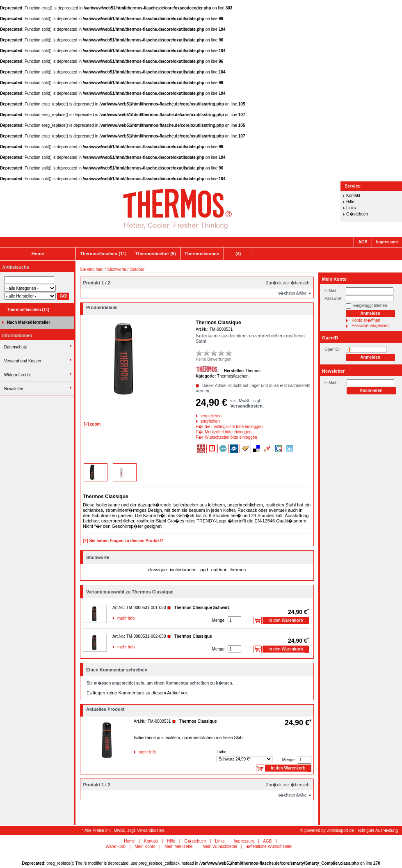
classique (158, 570)
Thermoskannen (202, 254)
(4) (238, 254)
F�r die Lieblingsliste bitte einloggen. (196, 427)
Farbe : (223, 752)
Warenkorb (115, 846)
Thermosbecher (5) (156, 254)
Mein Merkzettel (179, 846)
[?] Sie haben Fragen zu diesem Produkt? (123, 541)
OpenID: (332, 349)
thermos (238, 570)
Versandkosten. (247, 406)
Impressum (387, 242)
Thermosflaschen (233, 376)
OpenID (330, 338)
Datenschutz (16, 347)
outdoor (219, 570)
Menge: (219, 620)
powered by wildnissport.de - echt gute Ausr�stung (351, 830)
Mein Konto (334, 279)
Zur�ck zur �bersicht (288, 283)
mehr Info (118, 618)
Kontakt (353, 196)
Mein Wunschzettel (220, 846)
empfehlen (201, 421)
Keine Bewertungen (214, 359)
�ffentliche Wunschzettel (269, 846)
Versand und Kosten (23, 361)
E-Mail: (331, 291)
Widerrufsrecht (17, 375)
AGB (363, 242)
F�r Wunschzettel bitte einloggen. (196, 437)
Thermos (253, 371)
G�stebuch (357, 214)
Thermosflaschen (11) (103, 254)
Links (351, 208)
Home (38, 254)
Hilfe (350, 202)
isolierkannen (183, 570)
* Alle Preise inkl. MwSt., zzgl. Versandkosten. (124, 830)
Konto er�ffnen (366, 320)
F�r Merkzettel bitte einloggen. (196, 432)
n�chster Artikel (294, 293)
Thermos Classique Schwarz (202, 608)
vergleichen (201, 416)
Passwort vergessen (370, 326)
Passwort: (333, 299)
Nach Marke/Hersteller (29, 322)
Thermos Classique (193, 636)
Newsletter (14, 389)
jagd (204, 570)
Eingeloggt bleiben (370, 306)
